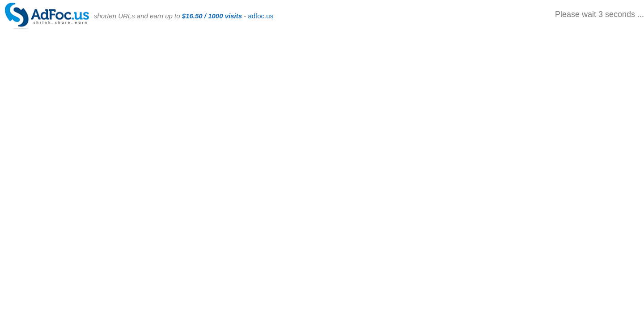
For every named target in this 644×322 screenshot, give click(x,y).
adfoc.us (261, 16)
